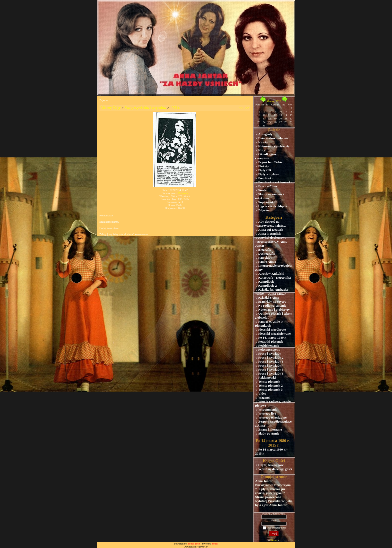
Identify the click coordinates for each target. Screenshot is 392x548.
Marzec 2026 (274, 101)
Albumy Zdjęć (111, 108)
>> (247, 108)
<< (241, 108)
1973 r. (175, 108)
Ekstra (274, 540)
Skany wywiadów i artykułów (145, 108)
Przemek (183, 193)
